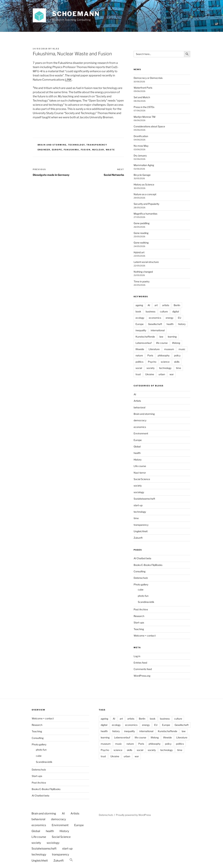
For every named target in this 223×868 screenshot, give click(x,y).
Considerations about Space (149, 126)
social (139, 368)
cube (141, 590)
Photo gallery (141, 584)
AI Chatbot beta (142, 558)
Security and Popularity (146, 204)
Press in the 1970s (144, 107)
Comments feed (143, 669)
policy (177, 355)
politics (139, 362)
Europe (57, 150)
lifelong (176, 343)
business (151, 311)
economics (155, 318)
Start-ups (139, 622)
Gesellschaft (155, 324)
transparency (97, 145)
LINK (68, 80)
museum (169, 349)
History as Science (144, 184)
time (178, 368)
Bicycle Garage (142, 175)
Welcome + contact (145, 636)
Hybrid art (139, 252)
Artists (137, 401)
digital (176, 311)
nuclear (98, 150)
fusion (86, 150)
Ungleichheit (141, 531)
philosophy (164, 355)
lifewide (140, 349)
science (165, 362)
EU (180, 318)
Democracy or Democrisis (148, 78)
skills (177, 362)
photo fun (143, 596)
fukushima (72, 150)
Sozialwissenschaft (144, 499)
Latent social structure (146, 262)
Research (139, 616)
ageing (139, 305)
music (182, 349)
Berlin (177, 305)
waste (110, 150)
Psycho (152, 362)
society (151, 368)
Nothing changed (143, 272)
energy (170, 318)
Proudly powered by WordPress (133, 815)
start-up (138, 505)
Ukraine (150, 374)
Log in (137, 656)
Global (137, 446)
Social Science (142, 479)
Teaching (139, 629)
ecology (140, 318)
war (172, 374)
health (170, 324)
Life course (140, 466)
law (161, 337)
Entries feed (140, 663)
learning (172, 337)
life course (162, 343)
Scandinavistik (146, 602)
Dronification (141, 136)
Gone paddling (142, 223)
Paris (150, 355)
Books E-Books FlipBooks (148, 565)
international (158, 330)
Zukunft (138, 538)
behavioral (139, 407)
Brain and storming (52, 145)
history (182, 324)
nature (139, 355)
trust (138, 374)
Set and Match (142, 97)
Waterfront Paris (143, 88)
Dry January (140, 156)
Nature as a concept (145, 194)
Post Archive (141, 609)
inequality (141, 330)
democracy (140, 420)
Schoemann (76, 14)
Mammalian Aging (144, 165)
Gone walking (141, 243)
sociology (139, 492)
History (138, 460)
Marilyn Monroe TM (145, 117)
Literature (154, 349)
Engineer (44, 150)
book (138, 311)
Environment (141, 433)
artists (166, 305)
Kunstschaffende (145, 337)
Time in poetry (142, 281)
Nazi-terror (140, 473)
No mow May (141, 146)
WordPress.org (142, 676)
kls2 (56, 49)
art (156, 305)
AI (149, 305)
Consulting (140, 571)
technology (76, 145)
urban (162, 374)
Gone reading (141, 233)
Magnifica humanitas (145, 214)
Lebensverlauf (144, 343)
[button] (71, 860)
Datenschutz (141, 578)
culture (164, 311)
